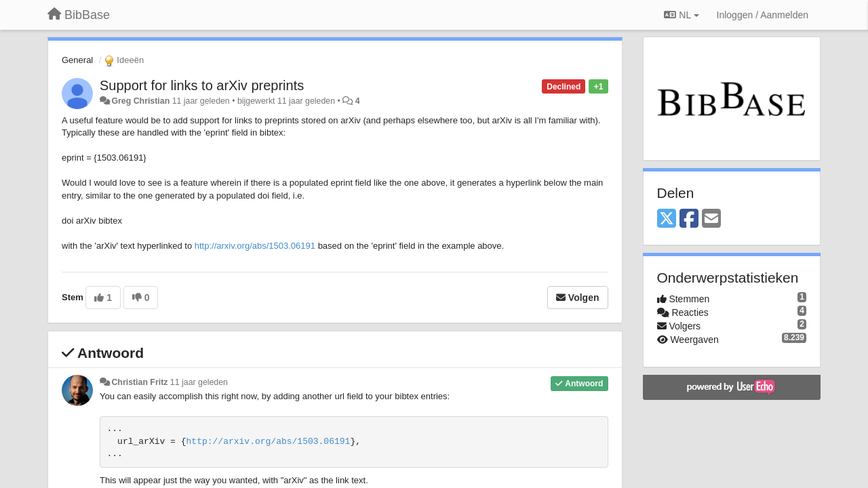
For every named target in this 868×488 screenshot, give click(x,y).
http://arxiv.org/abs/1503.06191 (255, 246)
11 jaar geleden (199, 382)
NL (681, 15)
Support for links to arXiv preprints (202, 85)
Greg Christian (140, 101)
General (77, 60)
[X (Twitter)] (667, 219)
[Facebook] (689, 219)
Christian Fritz (139, 382)
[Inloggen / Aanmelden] (763, 15)
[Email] (711, 219)
